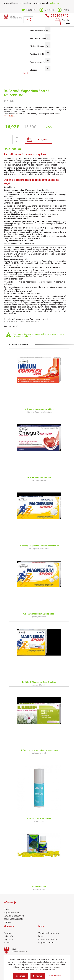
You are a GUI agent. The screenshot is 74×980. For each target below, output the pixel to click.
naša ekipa (55, 3)
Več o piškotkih (55, 976)
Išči (30, 20)
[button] (17, 137)
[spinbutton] (8, 139)
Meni (26, 73)
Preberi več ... (9, 116)
